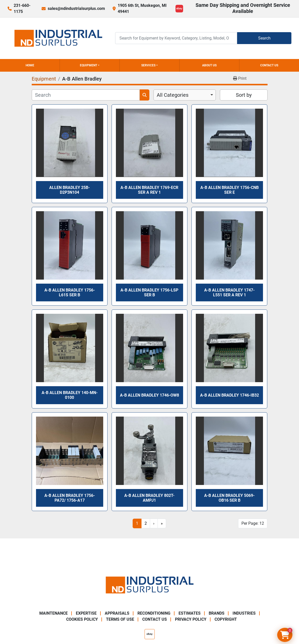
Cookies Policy (82, 619)
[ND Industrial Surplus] (150, 585)
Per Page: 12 (253, 523)
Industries (244, 613)
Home (30, 65)
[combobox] (185, 95)
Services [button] (148, 65)
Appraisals (117, 613)
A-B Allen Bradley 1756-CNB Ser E (230, 190)
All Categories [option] (173, 95)
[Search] (176, 38)
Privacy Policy (191, 619)
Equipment (89, 65)
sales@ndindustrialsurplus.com (76, 8)
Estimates (190, 613)
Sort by (244, 95)
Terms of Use (120, 619)
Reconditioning (154, 613)
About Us (209, 65)
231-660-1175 (22, 8)
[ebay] (179, 9)
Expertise (86, 613)
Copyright (226, 619)
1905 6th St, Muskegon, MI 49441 (142, 8)
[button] (90, 65)
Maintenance (54, 613)
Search (264, 38)
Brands (217, 613)
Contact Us (269, 65)
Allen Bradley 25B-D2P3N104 (69, 190)
